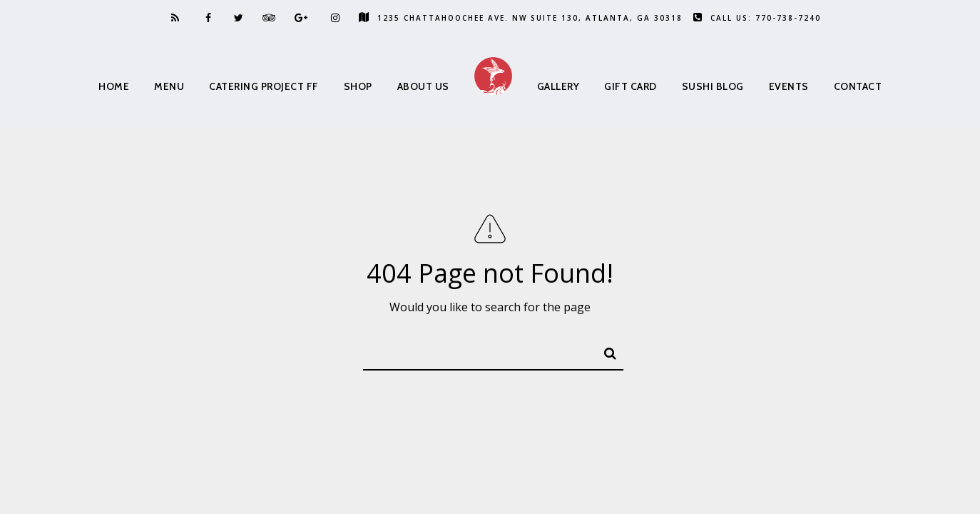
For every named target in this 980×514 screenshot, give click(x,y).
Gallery (558, 86)
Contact (858, 86)
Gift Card (631, 86)
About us (423, 86)
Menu (169, 86)
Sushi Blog (713, 86)
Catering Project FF (264, 86)
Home (114, 86)
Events (789, 86)
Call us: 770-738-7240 (757, 18)
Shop (358, 86)
